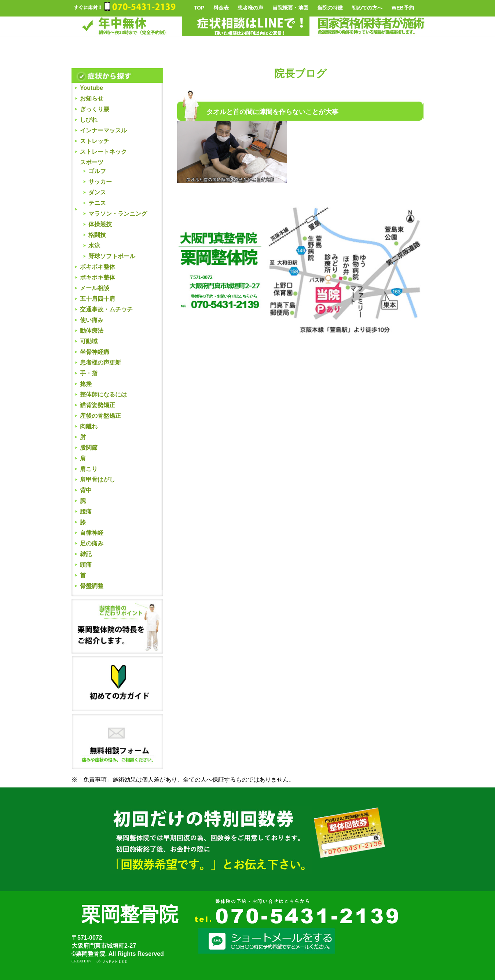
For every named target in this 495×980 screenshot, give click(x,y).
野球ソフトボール (112, 256)
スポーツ (92, 162)
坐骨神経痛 (95, 352)
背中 (86, 490)
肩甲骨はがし (98, 480)
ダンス (97, 192)
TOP (199, 8)
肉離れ (89, 426)
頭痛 (86, 565)
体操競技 (100, 224)
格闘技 (97, 235)
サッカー (100, 182)
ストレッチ (95, 141)
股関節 (89, 448)
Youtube (91, 88)
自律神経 (92, 533)
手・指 (89, 373)
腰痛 (86, 511)
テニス (97, 203)
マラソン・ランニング (118, 214)
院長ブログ (300, 74)
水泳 (94, 246)
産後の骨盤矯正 (100, 416)
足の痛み (92, 543)
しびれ (89, 120)
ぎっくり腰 (95, 109)
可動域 (89, 341)
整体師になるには (103, 394)
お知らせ (92, 98)
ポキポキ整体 (98, 277)
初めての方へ (367, 8)
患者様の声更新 (100, 363)
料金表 (221, 8)
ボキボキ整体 (98, 267)
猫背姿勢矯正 (98, 405)
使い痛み (92, 320)
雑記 (86, 554)
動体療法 (92, 331)
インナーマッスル (103, 130)
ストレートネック (103, 152)
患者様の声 (250, 8)
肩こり (89, 469)
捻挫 (86, 384)
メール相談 (95, 288)
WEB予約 (403, 8)
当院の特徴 (330, 8)
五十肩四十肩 (98, 299)
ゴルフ (97, 171)
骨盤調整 (92, 586)
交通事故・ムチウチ (106, 309)
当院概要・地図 (290, 8)
